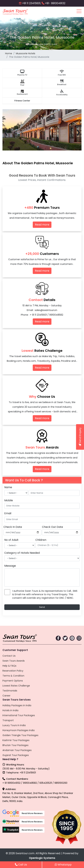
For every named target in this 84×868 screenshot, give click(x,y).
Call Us (21, 865)
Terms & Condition (13, 676)
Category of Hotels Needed (22, 553)
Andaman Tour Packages (17, 750)
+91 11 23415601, (32, 3)
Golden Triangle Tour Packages (20, 735)
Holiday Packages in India (17, 705)
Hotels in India (10, 710)
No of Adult (11, 540)
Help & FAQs (9, 666)
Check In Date (13, 527)
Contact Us (9, 656)
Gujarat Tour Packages (16, 755)
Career (6, 696)
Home (9, 53)
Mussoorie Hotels (26, 53)
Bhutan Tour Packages (15, 745)
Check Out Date (53, 527)
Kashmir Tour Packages (16, 740)
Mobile (9, 500)
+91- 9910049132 (55, 3)
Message (10, 566)
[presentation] (6, 132)
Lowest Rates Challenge (16, 686)
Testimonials (10, 691)
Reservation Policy (13, 671)
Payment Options (13, 681)
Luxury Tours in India (14, 725)
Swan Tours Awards (14, 661)
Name (8, 487)
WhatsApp (63, 865)
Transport (8, 720)
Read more (42, 225)
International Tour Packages (19, 715)
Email (8, 513)
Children (41, 540)
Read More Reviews (32, 813)
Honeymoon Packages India (19, 730)
